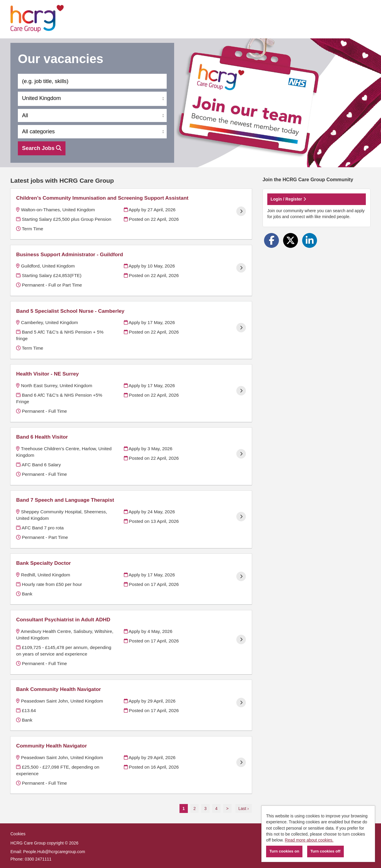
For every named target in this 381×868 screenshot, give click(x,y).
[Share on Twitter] (291, 240)
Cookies (18, 834)
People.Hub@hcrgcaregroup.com (54, 852)
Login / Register (288, 199)
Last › (244, 808)
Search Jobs (42, 148)
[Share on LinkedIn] (310, 240)
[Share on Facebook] (271, 240)
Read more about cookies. (309, 840)
